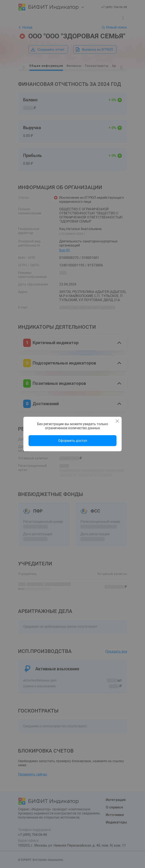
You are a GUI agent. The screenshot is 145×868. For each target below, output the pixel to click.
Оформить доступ (73, 441)
